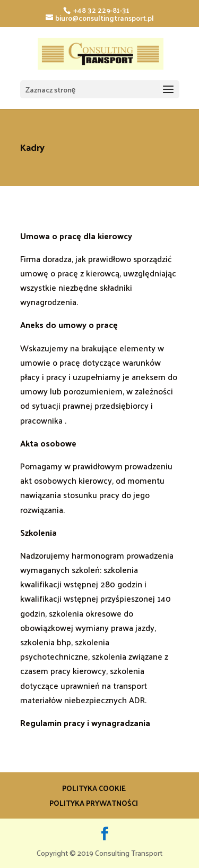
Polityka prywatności (94, 803)
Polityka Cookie (94, 788)
